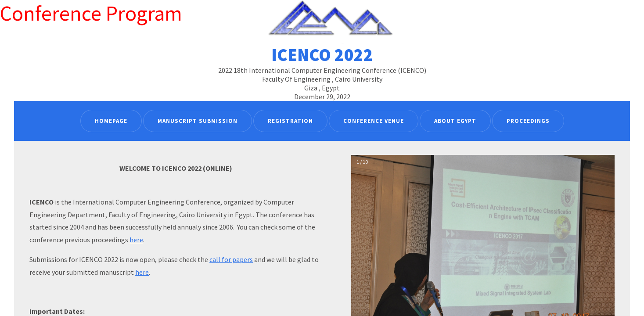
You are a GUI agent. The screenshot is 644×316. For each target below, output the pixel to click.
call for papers (231, 259)
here (136, 240)
